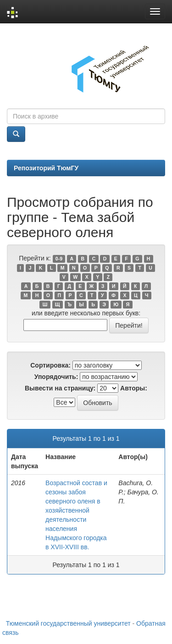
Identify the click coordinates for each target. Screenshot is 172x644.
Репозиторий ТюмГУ (46, 168)
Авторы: (134, 388)
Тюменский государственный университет (68, 623)
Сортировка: (50, 365)
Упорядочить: (56, 377)
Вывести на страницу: (60, 388)
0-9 (59, 259)
